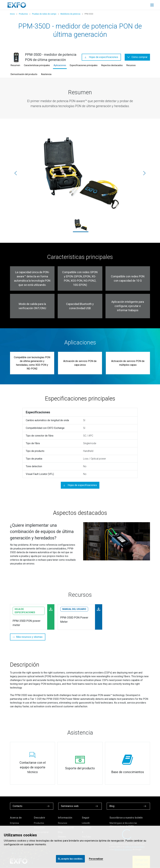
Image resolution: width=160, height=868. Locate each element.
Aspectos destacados (112, 65)
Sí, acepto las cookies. (70, 859)
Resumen (15, 65)
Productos (23, 14)
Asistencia (46, 74)
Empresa (14, 823)
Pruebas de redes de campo (44, 14)
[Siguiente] (144, 173)
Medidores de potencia (70, 14)
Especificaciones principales (84, 65)
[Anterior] (16, 173)
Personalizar (96, 859)
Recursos (131, 65)
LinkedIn (86, 823)
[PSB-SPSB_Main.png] (80, 173)
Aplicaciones (60, 65)
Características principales (37, 65)
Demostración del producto (24, 74)
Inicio (12, 14)
